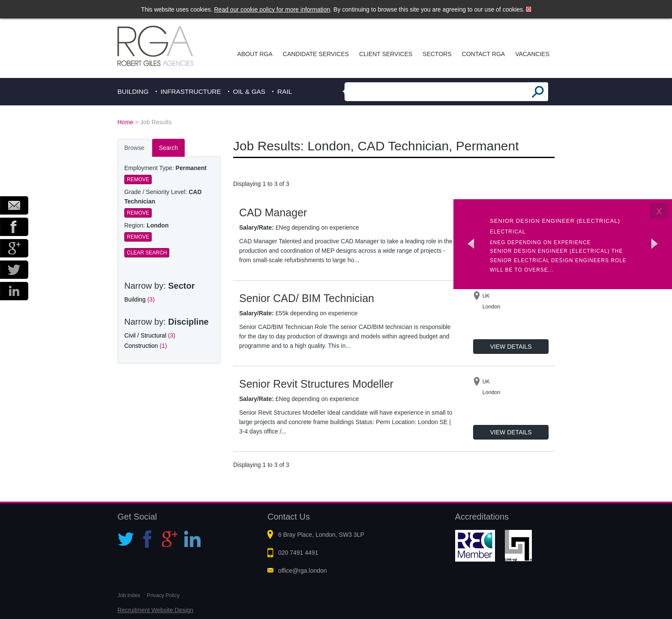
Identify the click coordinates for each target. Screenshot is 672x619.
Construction (146, 346)
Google (14, 248)
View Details (511, 347)
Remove (138, 179)
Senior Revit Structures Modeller (316, 384)
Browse (134, 148)
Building (133, 91)
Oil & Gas (249, 91)
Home (125, 122)
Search (168, 148)
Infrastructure (191, 91)
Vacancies (532, 54)
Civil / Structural (150, 335)
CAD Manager (273, 212)
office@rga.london (303, 571)
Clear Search (147, 253)
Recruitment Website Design (155, 610)
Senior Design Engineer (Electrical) (555, 221)
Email (14, 205)
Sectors (437, 54)
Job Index (129, 595)
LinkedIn (14, 291)
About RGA (255, 54)
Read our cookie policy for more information (272, 9)
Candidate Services (316, 54)
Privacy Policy (163, 595)
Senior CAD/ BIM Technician (307, 298)
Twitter (14, 270)
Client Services (386, 54)
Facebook (14, 227)
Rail (285, 91)
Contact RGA (484, 54)
